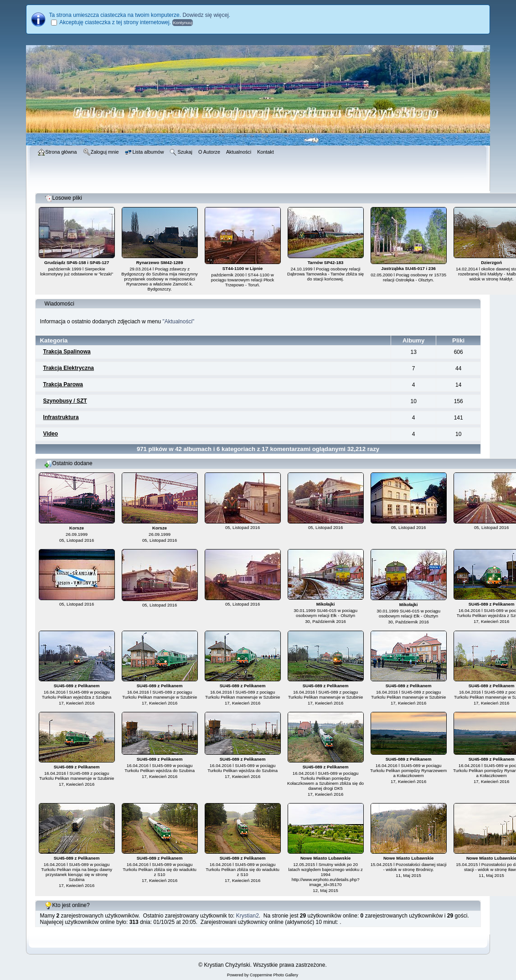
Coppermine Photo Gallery (274, 975)
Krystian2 (248, 916)
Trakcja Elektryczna (69, 368)
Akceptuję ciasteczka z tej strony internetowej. (115, 22)
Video (51, 434)
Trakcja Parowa (63, 384)
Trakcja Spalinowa (67, 352)
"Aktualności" (178, 321)
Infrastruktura (61, 417)
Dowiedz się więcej (205, 15)
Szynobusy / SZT (65, 401)
